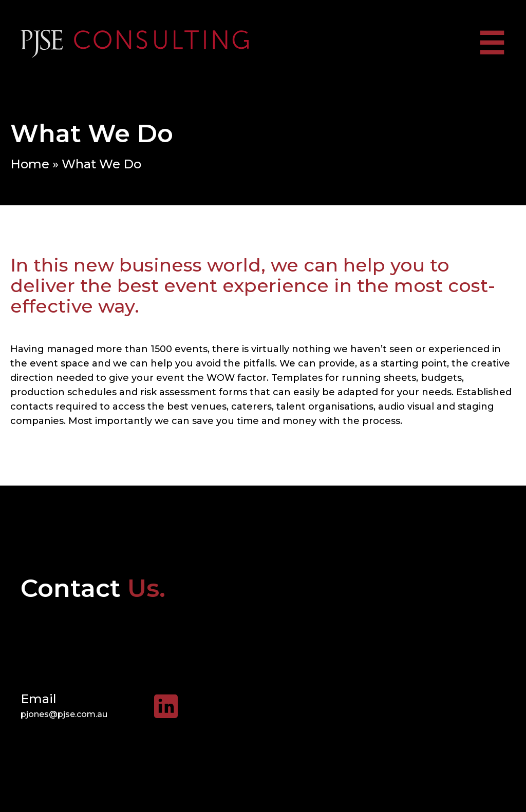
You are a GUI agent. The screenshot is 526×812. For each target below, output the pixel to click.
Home (30, 164)
